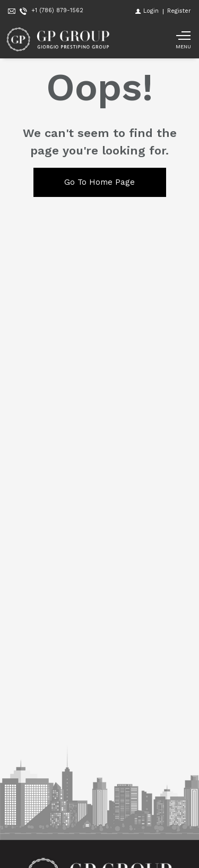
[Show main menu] (183, 40)
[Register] (179, 11)
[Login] (147, 11)
